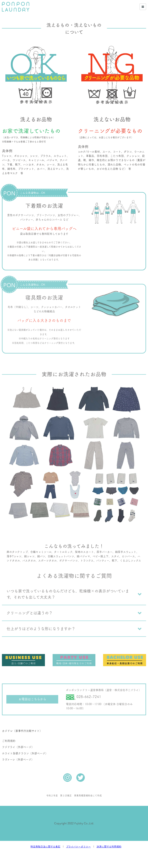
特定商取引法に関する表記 (45, 847)
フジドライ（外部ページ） (18, 736)
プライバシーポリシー (78, 847)
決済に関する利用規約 (109, 847)
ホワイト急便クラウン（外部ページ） (25, 742)
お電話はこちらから (32, 688)
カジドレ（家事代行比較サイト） (22, 718)
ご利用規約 (9, 730)
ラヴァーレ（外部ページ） (18, 748)
